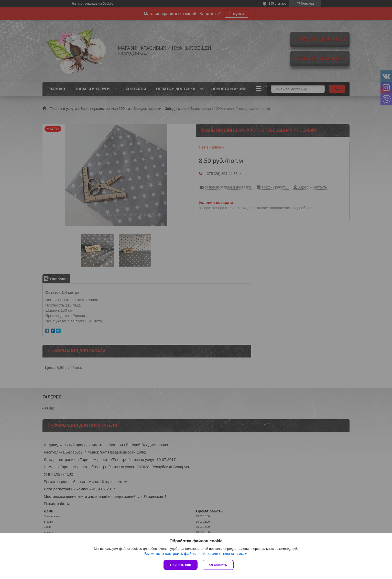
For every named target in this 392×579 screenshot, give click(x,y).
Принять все (181, 565)
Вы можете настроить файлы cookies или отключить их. (194, 554)
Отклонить (218, 565)
